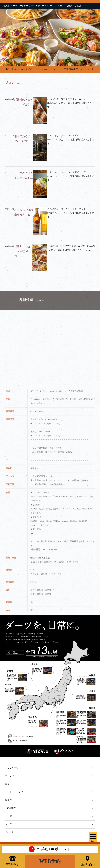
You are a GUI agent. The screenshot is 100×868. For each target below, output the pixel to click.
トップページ (12, 768)
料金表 (8, 800)
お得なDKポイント (50, 849)
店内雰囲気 (11, 808)
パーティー (11, 776)
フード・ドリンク (14, 792)
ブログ (8, 824)
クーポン (9, 816)
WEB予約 (50, 861)
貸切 (7, 784)
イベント (9, 832)
